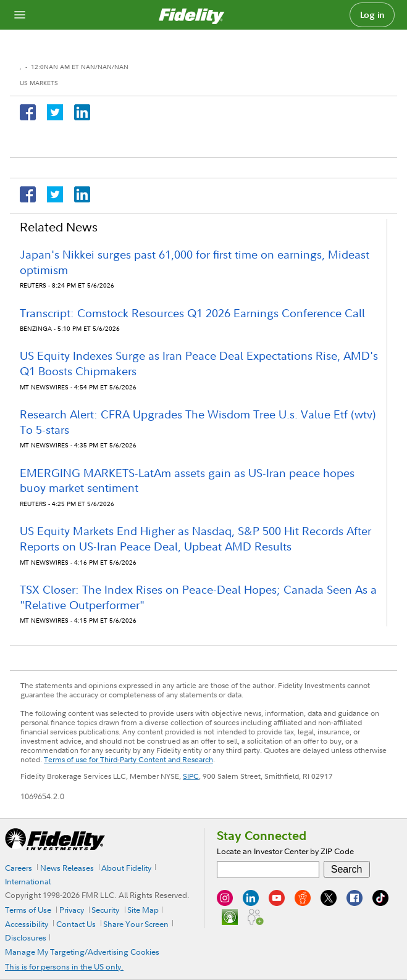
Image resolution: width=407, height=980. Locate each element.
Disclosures (26, 937)
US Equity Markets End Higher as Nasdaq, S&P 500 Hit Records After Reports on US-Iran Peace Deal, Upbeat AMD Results (195, 539)
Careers (19, 868)
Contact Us (76, 924)
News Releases (67, 868)
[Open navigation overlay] (20, 15)
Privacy (72, 910)
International (28, 881)
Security (105, 910)
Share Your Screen (136, 924)
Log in (372, 15)
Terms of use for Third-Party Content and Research (128, 759)
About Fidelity (126, 868)
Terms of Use (28, 910)
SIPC (191, 776)
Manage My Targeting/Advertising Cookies (82, 952)
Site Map (143, 910)
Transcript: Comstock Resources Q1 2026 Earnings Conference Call (192, 313)
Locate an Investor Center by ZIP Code (285, 851)
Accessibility (27, 924)
